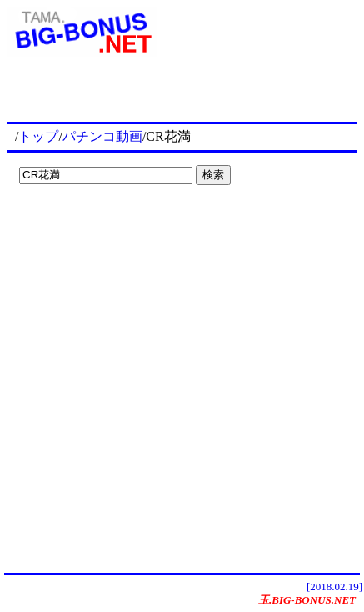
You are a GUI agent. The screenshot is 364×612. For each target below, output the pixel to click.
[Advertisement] (117, 225)
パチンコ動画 (102, 136)
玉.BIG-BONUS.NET (307, 600)
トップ (38, 136)
